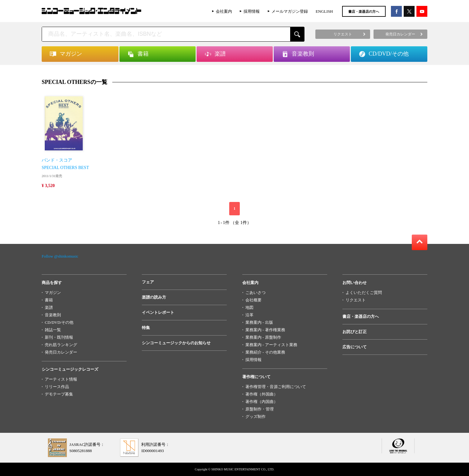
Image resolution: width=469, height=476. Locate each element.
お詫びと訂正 (355, 332)
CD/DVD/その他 (59, 322)
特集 (146, 328)
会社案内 (224, 11)
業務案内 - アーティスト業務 (271, 345)
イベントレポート (158, 312)
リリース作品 (57, 387)
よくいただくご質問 (364, 293)
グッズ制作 (255, 416)
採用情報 (252, 11)
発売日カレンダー (61, 352)
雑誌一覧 (53, 330)
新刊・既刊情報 (59, 337)
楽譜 (49, 307)
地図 (249, 307)
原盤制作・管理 (260, 409)
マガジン (53, 293)
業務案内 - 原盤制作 (263, 337)
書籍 (49, 300)
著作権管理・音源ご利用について (276, 387)
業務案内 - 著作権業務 (265, 330)
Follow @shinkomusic (60, 256)
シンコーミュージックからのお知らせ (176, 343)
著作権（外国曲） (262, 394)
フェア (148, 282)
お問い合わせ (355, 283)
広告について (355, 347)
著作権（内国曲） (262, 402)
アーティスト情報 (61, 379)
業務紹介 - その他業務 (265, 352)
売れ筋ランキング (61, 345)
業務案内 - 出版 (259, 322)
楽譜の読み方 (154, 297)
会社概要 (253, 300)
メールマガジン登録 (290, 11)
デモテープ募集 (59, 394)
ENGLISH (324, 11)
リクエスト (356, 300)
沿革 (249, 315)
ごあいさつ (255, 293)
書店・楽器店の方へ (364, 11)
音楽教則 (53, 315)
